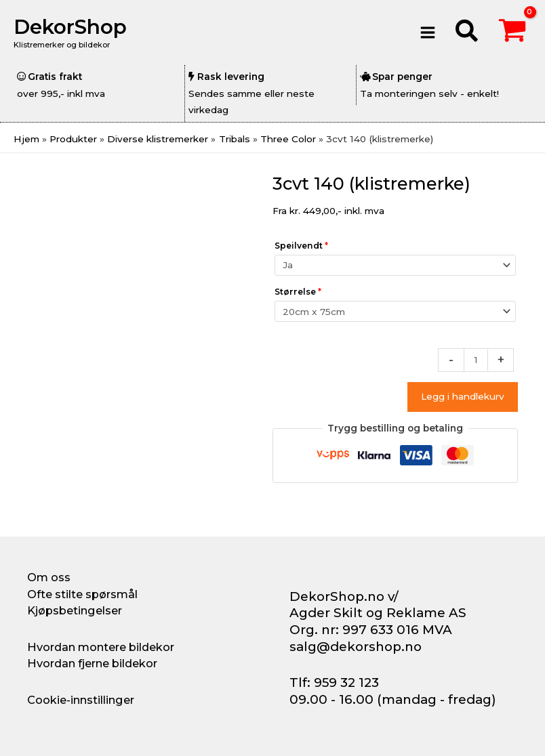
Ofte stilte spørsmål (82, 594)
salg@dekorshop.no (356, 647)
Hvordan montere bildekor (101, 647)
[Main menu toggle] (427, 32)
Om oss (49, 577)
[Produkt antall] (476, 360)
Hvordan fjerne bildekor (92, 663)
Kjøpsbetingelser (75, 610)
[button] (467, 33)
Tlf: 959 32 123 (334, 682)
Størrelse (298, 292)
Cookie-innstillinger (81, 700)
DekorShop (70, 27)
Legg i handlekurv (463, 396)
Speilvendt (301, 246)
